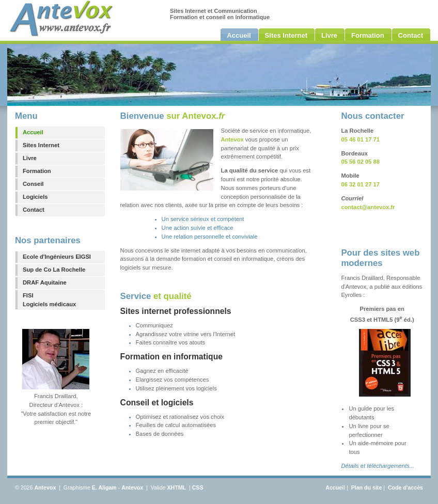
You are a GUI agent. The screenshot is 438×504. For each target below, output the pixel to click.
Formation (37, 171)
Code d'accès (405, 487)
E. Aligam (104, 487)
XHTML (176, 487)
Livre (30, 158)
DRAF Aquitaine (45, 282)
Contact (34, 210)
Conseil (33, 184)
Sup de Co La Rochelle (54, 270)
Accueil (33, 132)
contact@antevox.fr (368, 207)
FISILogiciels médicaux (49, 300)
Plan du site (367, 487)
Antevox (45, 487)
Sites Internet (41, 145)
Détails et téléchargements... (378, 466)
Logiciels (35, 197)
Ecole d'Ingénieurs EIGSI (57, 257)
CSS (198, 487)
